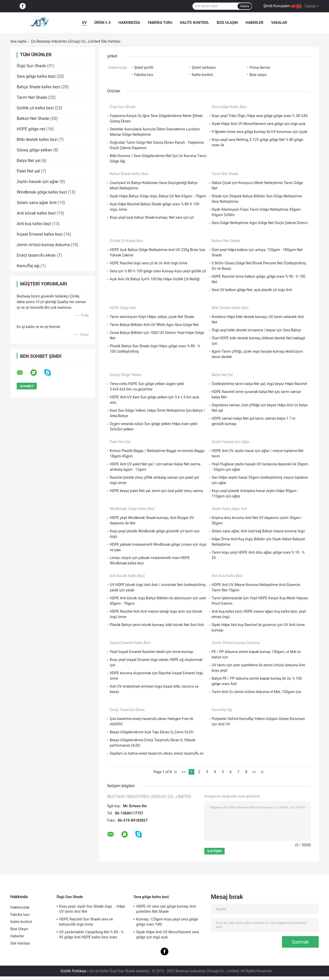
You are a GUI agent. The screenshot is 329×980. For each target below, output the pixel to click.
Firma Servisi (260, 68)
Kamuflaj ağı (28, 266)
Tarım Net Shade (32, 97)
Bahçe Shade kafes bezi (38, 87)
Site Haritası (20, 943)
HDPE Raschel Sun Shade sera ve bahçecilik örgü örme (86, 922)
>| (262, 772)
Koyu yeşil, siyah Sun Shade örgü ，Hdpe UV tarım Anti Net (92, 909)
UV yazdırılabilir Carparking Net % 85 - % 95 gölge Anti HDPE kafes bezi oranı (91, 935)
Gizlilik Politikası (73, 971)
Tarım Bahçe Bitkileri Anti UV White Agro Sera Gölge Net (154, 325)
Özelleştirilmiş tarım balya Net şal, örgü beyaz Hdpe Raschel (259, 384)
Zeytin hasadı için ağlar (38, 182)
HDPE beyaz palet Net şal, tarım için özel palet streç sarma (156, 491)
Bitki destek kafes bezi (37, 140)
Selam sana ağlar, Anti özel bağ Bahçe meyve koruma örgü (258, 531)
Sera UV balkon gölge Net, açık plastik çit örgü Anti (252, 290)
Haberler (254, 23)
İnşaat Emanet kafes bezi (40, 234)
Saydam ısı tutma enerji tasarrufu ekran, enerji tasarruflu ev (157, 753)
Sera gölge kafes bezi (36, 76)
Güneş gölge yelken (34, 150)
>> (254, 772)
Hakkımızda (129, 23)
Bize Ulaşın (227, 23)
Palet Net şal (28, 171)
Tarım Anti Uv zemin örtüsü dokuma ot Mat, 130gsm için (257, 692)
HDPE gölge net (31, 129)
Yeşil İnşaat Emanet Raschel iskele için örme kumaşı (152, 652)
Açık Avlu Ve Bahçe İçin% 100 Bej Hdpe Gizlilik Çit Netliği (155, 279)
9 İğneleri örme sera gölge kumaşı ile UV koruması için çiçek (260, 132)
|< (176, 772)
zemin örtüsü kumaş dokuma (43, 245)
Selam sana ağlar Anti (37, 203)
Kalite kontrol (195, 23)
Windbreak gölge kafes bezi (42, 192)
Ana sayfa (18, 41)
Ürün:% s (103, 23)
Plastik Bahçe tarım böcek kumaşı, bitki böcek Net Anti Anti (157, 625)
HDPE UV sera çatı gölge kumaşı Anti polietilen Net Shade (166, 909)
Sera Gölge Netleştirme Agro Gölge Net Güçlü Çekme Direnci (260, 223)
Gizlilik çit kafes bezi (35, 108)
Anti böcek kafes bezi (36, 213)
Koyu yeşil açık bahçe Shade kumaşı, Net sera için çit (152, 217)
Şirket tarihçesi (204, 68)
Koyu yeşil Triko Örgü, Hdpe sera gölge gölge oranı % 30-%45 (260, 116)
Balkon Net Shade (33, 118)
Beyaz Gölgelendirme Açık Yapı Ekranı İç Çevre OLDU (152, 732)
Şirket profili (144, 68)
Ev (84, 23)
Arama (245, 6)
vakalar (279, 23)
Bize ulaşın (258, 75)
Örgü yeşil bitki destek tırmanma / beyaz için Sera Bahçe (257, 330)
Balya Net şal (29, 161)
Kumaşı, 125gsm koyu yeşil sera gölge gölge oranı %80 (167, 922)
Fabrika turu (160, 23)
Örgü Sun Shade (31, 66)
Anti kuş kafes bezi (34, 224)
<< (184, 772)
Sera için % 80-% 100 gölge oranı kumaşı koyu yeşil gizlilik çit (158, 271)
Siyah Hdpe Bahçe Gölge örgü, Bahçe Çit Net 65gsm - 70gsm (158, 196)
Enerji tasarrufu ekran (36, 255)
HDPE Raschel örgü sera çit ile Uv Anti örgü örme (149, 263)
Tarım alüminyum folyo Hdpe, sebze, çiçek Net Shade (152, 317)
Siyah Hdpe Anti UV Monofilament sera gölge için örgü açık (259, 124)
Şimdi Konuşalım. (277, 6)
